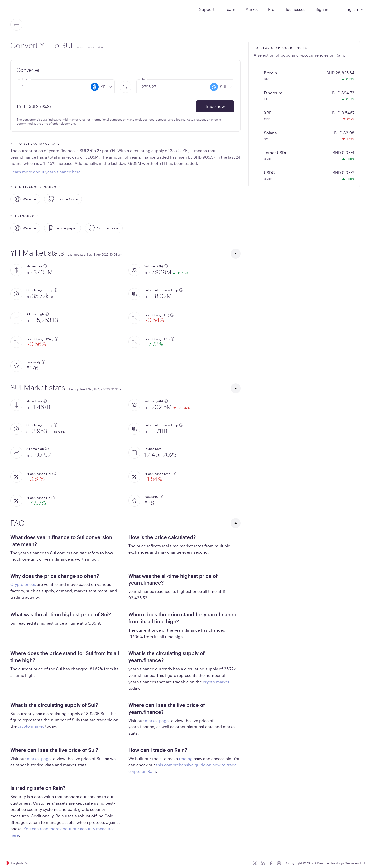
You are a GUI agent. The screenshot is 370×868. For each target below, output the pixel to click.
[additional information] (45, 266)
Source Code (63, 199)
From (26, 79)
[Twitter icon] (255, 863)
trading (186, 759)
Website (25, 199)
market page (157, 720)
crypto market (216, 682)
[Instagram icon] (279, 863)
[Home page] (17, 9)
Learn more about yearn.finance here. (46, 172)
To (143, 79)
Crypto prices (23, 584)
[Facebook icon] (271, 863)
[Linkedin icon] (263, 863)
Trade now (215, 106)
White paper (62, 228)
